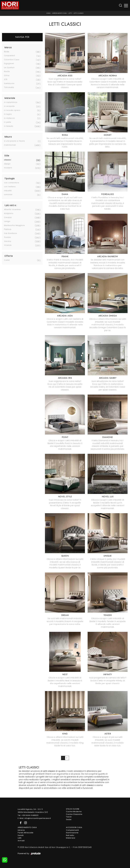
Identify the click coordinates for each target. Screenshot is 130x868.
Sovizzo (8, 237)
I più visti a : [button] (11, 205)
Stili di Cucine (73, 809)
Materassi (71, 838)
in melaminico (11, 102)
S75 (6, 79)
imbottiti (8, 191)
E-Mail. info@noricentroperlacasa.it (34, 818)
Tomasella (9, 87)
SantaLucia (9, 83)
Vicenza (8, 245)
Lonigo (7, 221)
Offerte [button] (9, 256)
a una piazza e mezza (14, 141)
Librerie (21, 830)
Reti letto (70, 835)
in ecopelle (9, 106)
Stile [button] (7, 156)
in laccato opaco (12, 110)
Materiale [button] (10, 98)
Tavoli (69, 817)
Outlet (7, 260)
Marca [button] (8, 48)
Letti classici (79, 13)
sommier (8, 195)
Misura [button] (8, 137)
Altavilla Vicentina (12, 209)
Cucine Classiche (74, 814)
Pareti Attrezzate (26, 833)
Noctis (7, 71)
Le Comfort (9, 68)
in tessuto (9, 126)
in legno (8, 114)
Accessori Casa (74, 827)
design (7, 164)
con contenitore (12, 183)
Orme (7, 75)
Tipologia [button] (10, 179)
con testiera (10, 187)
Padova (8, 229)
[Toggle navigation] (126, 5)
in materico (9, 118)
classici (8, 160)
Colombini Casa (12, 60)
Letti (70, 13)
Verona (8, 241)
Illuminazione (72, 833)
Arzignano (9, 213)
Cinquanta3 (9, 56)
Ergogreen (9, 63)
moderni (8, 168)
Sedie (69, 819)
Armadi (21, 841)
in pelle (8, 122)
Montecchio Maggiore (14, 225)
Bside (7, 52)
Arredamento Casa (59, 13)
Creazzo (8, 217)
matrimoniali (10, 145)
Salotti (21, 835)
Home (48, 13)
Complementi (72, 830)
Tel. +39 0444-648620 (28, 815)
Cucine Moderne (74, 812)
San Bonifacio (11, 233)
